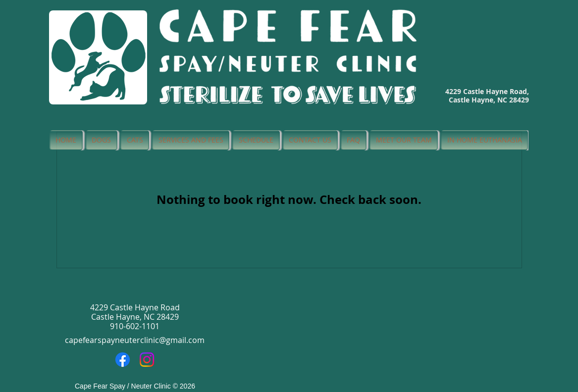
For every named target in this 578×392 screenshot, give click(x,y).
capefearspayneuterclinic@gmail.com (135, 340)
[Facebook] (123, 360)
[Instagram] (147, 360)
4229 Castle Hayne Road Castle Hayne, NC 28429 (135, 312)
